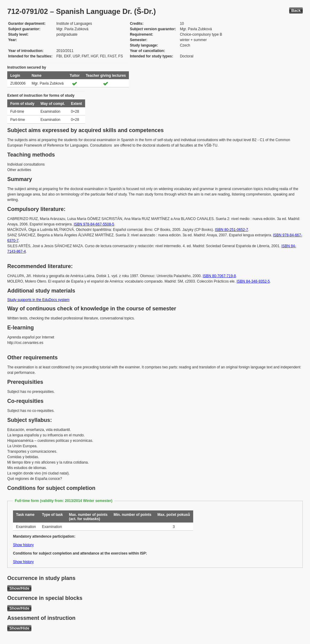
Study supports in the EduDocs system (38, 300)
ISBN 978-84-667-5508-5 (94, 224)
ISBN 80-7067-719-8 (219, 276)
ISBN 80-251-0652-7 (232, 230)
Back (296, 10)
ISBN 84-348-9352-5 (253, 281)
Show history (23, 545)
